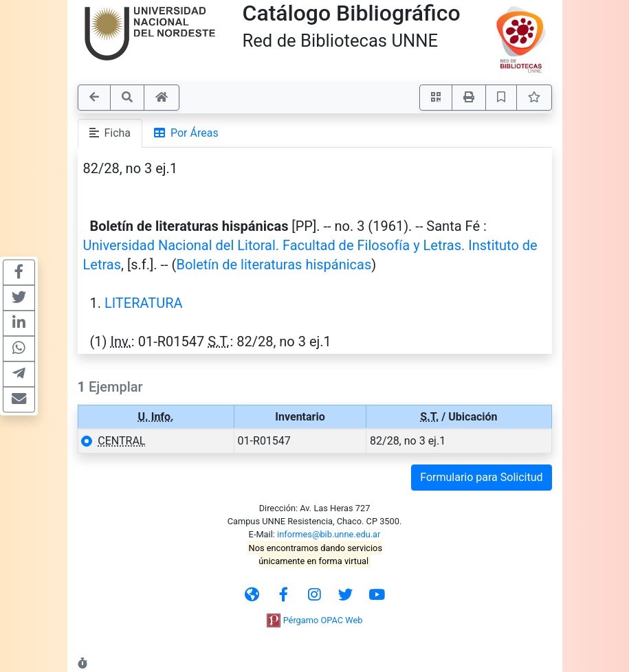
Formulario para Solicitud (481, 477)
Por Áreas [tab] (186, 133)
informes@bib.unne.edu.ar (329, 534)
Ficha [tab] (110, 133)
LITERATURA (144, 303)
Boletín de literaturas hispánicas (274, 265)
